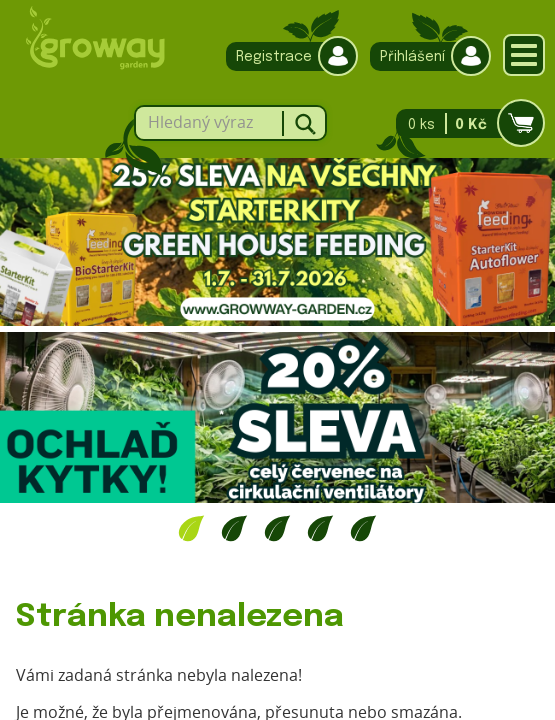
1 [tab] (191, 528)
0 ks (464, 123)
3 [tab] (277, 528)
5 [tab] (363, 528)
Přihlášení (425, 56)
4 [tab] (320, 528)
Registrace (287, 56)
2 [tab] (234, 528)
